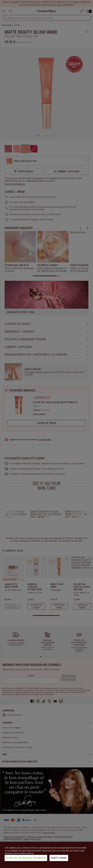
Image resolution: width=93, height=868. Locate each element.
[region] (47, 855)
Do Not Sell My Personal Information (26, 858)
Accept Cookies (59, 858)
